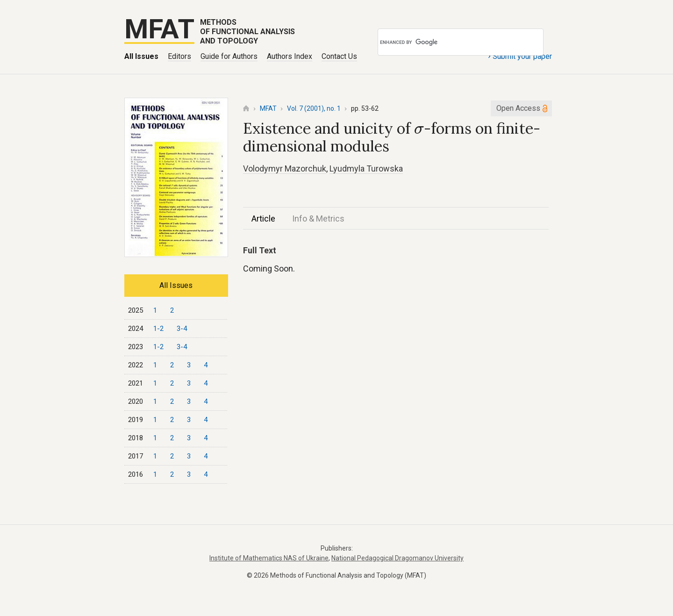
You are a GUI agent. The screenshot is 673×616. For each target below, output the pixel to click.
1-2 (158, 329)
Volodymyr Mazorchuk (285, 168)
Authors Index (290, 56)
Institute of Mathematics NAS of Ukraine (269, 558)
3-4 (182, 329)
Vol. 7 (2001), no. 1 (314, 108)
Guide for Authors (229, 56)
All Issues (141, 56)
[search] (447, 42)
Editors (179, 56)
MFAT (268, 108)
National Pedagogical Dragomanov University (397, 558)
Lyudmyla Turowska (366, 168)
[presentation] (419, 130)
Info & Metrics (318, 218)
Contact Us (339, 56)
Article (263, 218)
